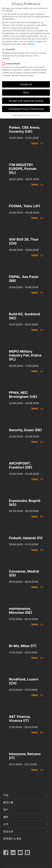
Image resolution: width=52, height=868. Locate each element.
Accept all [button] (26, 84)
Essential (9, 49)
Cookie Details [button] (17, 115)
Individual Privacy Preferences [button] (26, 109)
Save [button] (26, 92)
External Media (12, 64)
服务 (6, 817)
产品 (6, 795)
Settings (31, 44)
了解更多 (34, 143)
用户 (6, 810)
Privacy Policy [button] (29, 115)
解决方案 (8, 802)
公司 (6, 824)
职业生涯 (8, 831)
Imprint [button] (38, 115)
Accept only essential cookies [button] (26, 101)
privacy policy (12, 41)
